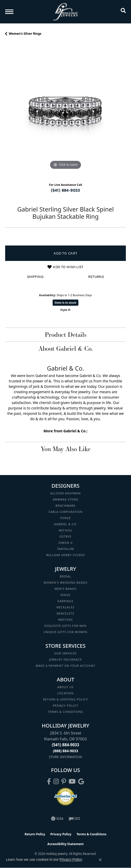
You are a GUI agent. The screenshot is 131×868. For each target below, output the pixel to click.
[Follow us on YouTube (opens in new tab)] (72, 782)
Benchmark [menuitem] (65, 506)
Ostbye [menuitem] (66, 536)
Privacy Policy (65, 705)
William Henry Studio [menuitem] (65, 555)
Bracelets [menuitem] (65, 613)
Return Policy (35, 834)
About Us (66, 687)
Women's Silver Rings (25, 34)
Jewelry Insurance (65, 659)
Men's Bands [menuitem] (66, 589)
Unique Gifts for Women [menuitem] (65, 632)
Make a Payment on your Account (65, 666)
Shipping (35, 277)
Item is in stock (65, 303)
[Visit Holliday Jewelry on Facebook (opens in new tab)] (49, 782)
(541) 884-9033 (65, 190)
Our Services (65, 653)
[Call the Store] (65, 745)
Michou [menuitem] (65, 530)
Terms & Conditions (65, 712)
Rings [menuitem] (66, 595)
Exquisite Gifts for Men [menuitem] (65, 626)
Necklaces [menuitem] (65, 607)
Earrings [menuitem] (65, 601)
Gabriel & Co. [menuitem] (66, 524)
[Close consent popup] (100, 860)
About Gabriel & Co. (66, 348)
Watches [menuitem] (65, 620)
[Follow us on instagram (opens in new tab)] (56, 782)
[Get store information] (66, 757)
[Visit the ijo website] (74, 819)
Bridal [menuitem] (66, 576)
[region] (65, 111)
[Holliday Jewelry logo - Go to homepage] (65, 12)
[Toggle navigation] (9, 12)
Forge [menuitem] (66, 518)
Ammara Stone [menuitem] (65, 499)
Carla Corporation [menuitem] (66, 512)
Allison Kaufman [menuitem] (65, 493)
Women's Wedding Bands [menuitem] (65, 582)
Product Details (66, 335)
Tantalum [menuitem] (65, 549)
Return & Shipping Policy (66, 699)
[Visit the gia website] (57, 819)
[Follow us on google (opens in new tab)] (81, 782)
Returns (96, 277)
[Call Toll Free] (65, 751)
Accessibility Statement (65, 844)
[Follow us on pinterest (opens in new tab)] (64, 782)
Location (65, 693)
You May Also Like (66, 449)
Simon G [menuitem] (65, 543)
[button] (123, 12)
